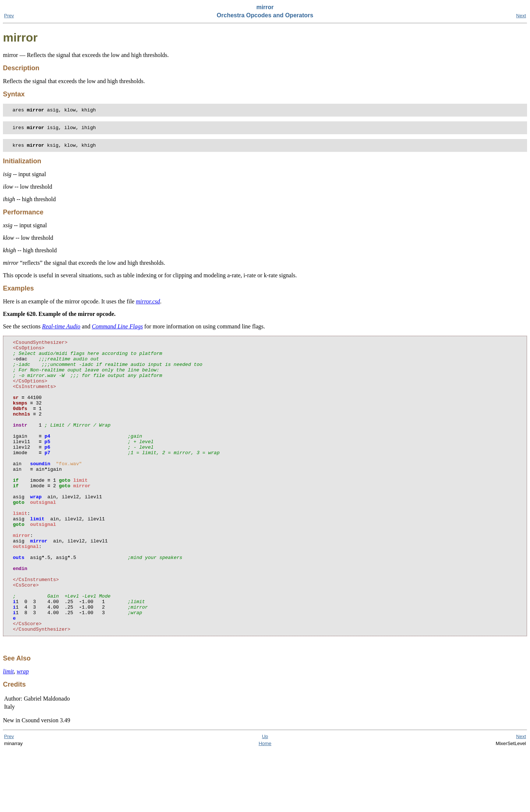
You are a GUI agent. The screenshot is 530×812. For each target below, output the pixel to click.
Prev (9, 16)
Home (265, 805)
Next (521, 16)
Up (265, 798)
